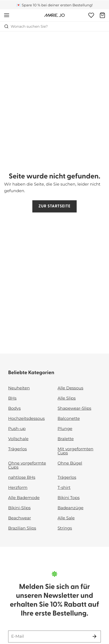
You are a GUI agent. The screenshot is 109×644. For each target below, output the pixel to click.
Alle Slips (67, 398)
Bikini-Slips (19, 508)
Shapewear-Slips (74, 409)
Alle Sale (66, 518)
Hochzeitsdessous (26, 419)
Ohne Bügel (70, 463)
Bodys (14, 409)
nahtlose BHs (22, 478)
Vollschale (18, 439)
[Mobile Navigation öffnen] (7, 15)
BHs (12, 398)
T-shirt (64, 488)
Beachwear (20, 518)
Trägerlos (17, 449)
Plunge (65, 429)
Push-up (17, 429)
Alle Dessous (70, 388)
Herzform (18, 488)
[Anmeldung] (91, 15)
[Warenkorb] (102, 15)
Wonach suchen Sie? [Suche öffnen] (26, 26)
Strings (65, 528)
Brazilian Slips (22, 528)
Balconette (69, 419)
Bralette (66, 439)
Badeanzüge (71, 508)
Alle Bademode (24, 498)
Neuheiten (19, 388)
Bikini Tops (69, 498)
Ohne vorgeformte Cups (27, 465)
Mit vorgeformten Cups (76, 451)
